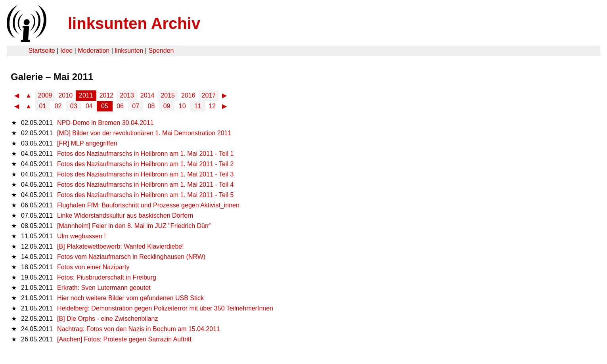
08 (151, 106)
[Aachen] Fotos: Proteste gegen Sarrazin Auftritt (124, 339)
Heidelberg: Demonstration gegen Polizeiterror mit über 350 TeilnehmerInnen (165, 308)
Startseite (42, 51)
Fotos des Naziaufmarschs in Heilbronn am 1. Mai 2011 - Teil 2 (145, 164)
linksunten (129, 51)
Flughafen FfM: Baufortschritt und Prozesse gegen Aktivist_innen (148, 205)
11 (198, 106)
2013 (127, 95)
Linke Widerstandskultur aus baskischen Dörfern (125, 216)
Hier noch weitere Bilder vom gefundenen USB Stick (130, 298)
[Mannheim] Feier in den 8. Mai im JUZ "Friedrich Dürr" (134, 226)
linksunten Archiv (134, 23)
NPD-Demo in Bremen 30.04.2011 (105, 123)
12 (212, 106)
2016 (188, 95)
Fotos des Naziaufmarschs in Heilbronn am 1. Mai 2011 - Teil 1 (145, 154)
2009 (45, 95)
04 (89, 106)
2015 (168, 95)
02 (58, 106)
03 (74, 106)
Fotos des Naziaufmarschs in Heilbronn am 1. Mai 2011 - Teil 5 (145, 195)
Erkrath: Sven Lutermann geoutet (104, 288)
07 (136, 106)
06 (120, 106)
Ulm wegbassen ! (81, 236)
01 (43, 106)
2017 (209, 95)
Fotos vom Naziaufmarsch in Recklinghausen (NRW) (131, 257)
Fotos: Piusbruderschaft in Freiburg (107, 277)
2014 (147, 95)
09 (167, 106)
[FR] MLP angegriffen (87, 143)
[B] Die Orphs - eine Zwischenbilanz (107, 319)
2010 (65, 95)
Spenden (161, 51)
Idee (66, 51)
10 (182, 106)
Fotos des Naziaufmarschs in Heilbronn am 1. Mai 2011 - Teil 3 (145, 174)
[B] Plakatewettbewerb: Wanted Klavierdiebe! (121, 246)
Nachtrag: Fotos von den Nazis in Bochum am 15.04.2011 (139, 329)
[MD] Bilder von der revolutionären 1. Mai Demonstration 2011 (144, 133)
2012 (107, 95)
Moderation (94, 51)
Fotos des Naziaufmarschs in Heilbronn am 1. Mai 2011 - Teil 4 (145, 185)
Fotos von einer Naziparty (93, 267)
